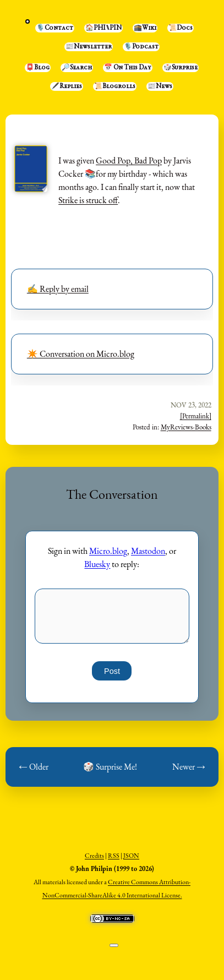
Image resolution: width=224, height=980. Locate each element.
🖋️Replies (67, 86)
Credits (94, 856)
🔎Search (77, 68)
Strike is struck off (88, 200)
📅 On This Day (128, 68)
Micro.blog (108, 551)
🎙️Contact (55, 28)
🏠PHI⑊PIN (103, 28)
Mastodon (148, 551)
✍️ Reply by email (58, 289)
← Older (34, 767)
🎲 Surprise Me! (110, 767)
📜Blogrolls (115, 86)
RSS (114, 856)
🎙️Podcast (141, 47)
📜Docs (181, 28)
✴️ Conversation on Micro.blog (81, 354)
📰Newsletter (89, 47)
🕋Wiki (145, 28)
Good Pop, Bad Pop (129, 160)
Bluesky (97, 564)
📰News (160, 86)
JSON (131, 856)
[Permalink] (196, 416)
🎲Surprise (181, 68)
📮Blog (38, 68)
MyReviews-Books (186, 427)
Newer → (189, 767)
